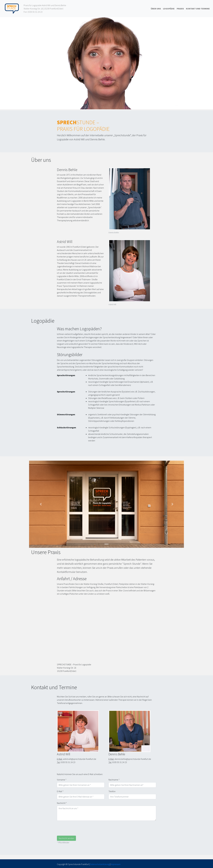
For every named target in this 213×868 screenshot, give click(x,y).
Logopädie (169, 9)
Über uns (156, 9)
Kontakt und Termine (198, 9)
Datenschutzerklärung (100, 864)
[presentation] (78, 828)
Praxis (180, 9)
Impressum (116, 864)
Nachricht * (62, 803)
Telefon (112, 791)
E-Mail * (60, 791)
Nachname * (114, 780)
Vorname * (62, 780)
